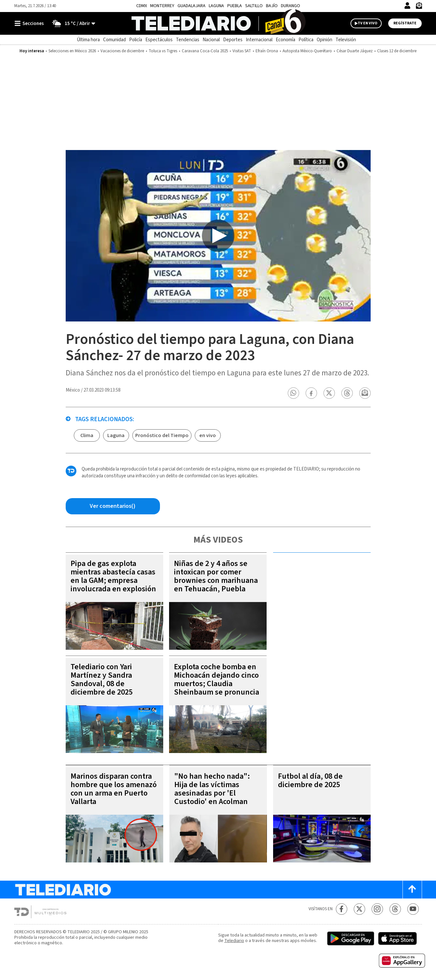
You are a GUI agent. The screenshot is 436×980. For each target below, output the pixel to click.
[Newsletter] (419, 7)
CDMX (142, 6)
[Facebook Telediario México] (342, 909)
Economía (285, 40)
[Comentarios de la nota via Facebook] (113, 506)
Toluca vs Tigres (163, 51)
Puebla (235, 6)
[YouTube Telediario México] (413, 909)
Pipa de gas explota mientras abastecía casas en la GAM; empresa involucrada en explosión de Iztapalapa (113, 580)
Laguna (216, 6)
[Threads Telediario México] (395, 909)
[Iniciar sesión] (407, 6)
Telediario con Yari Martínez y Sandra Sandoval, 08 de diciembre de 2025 (102, 679)
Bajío (272, 6)
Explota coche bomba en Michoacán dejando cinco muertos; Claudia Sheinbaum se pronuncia (217, 679)
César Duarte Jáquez (355, 51)
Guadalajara (192, 6)
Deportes (233, 40)
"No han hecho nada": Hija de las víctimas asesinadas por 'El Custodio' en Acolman (212, 789)
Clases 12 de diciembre (397, 51)
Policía (136, 40)
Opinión (324, 40)
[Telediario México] (218, 23)
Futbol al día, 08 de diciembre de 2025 (310, 780)
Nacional (211, 40)
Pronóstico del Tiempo (162, 435)
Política (306, 40)
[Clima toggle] (72, 23)
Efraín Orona (267, 51)
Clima (87, 435)
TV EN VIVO (368, 23)
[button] (293, 393)
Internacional (259, 40)
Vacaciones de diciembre (122, 51)
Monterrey (162, 6)
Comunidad (114, 40)
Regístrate (405, 23)
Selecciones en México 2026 (72, 51)
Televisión (346, 40)
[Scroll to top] (412, 890)
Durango (291, 6)
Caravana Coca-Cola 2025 (205, 51)
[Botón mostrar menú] (31, 23)
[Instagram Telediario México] (377, 909)
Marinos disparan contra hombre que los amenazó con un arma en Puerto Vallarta (114, 789)
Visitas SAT (242, 51)
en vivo (208, 435)
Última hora (88, 40)
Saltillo (254, 6)
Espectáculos (159, 40)
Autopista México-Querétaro (307, 51)
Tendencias (188, 40)
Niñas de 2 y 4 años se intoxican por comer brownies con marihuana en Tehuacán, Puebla (216, 576)
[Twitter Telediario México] (359, 909)
